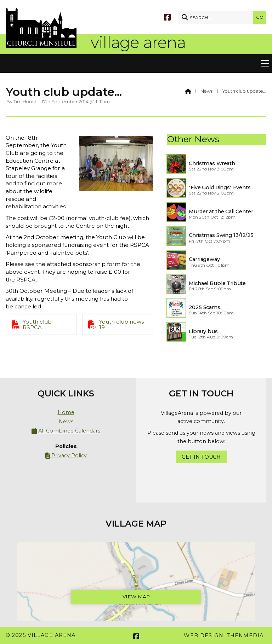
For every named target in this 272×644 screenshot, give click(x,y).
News (206, 91)
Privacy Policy (66, 456)
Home (66, 412)
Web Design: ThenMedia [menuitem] (224, 636)
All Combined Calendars (66, 431)
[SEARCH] (217, 18)
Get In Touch (201, 457)
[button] (136, 64)
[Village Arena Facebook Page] (167, 17)
